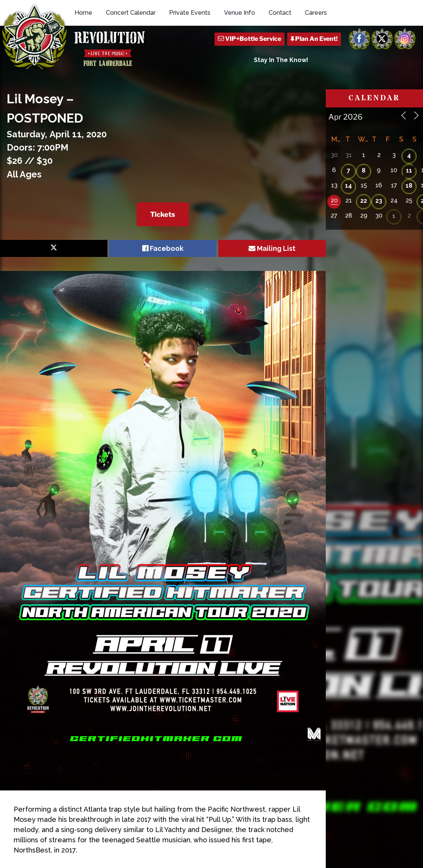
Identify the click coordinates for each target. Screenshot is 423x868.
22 (364, 201)
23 (379, 201)
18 (409, 186)
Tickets (163, 214)
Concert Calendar (131, 13)
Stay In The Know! (281, 60)
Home (83, 13)
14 (348, 186)
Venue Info (239, 13)
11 (409, 170)
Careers (316, 13)
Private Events (190, 13)
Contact (280, 13)
